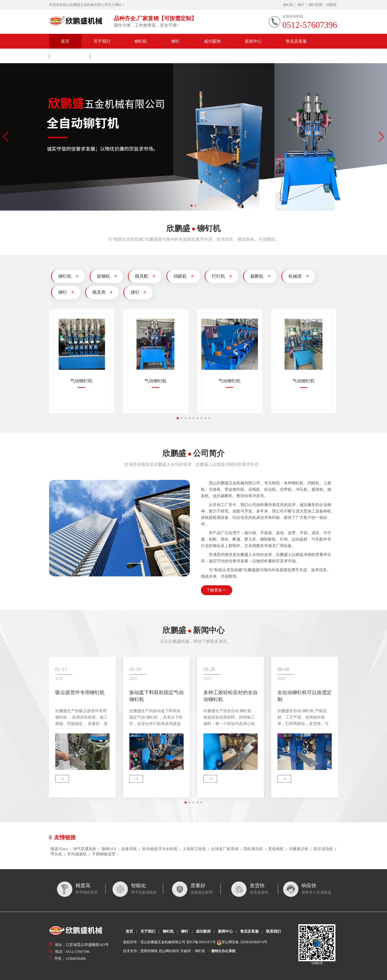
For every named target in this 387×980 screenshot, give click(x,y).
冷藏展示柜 (299, 849)
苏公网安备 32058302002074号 (245, 942)
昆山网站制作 (169, 951)
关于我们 (102, 41)
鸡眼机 (331, 5)
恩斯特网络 (149, 951)
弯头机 (56, 854)
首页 (65, 41)
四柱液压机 (253, 849)
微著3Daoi (59, 849)
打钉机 (222, 276)
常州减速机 (77, 854)
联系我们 (70, 56)
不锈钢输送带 (104, 854)
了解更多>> (216, 590)
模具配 (145, 276)
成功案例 (212, 41)
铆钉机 (288, 5)
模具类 (102, 292)
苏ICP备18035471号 (201, 942)
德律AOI (109, 849)
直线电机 (276, 849)
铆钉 (301, 5)
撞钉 (138, 292)
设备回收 (129, 849)
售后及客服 (296, 41)
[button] (192, 206)
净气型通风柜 (85, 849)
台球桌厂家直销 (225, 849)
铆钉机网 (315, 5)
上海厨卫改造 (194, 849)
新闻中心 (253, 41)
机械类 (299, 276)
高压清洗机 (323, 849)
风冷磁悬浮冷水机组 (160, 849)
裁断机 (260, 276)
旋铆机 (107, 276)
